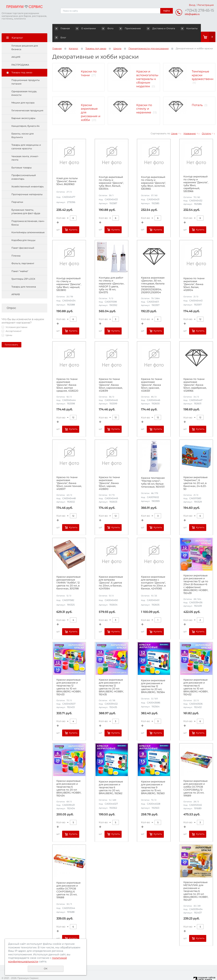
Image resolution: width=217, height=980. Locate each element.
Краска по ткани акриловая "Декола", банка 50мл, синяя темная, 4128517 (69, 474)
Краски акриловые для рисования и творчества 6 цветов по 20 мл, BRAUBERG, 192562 (111, 778)
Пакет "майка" (20, 262)
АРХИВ (16, 285)
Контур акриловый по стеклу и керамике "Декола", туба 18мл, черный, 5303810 (69, 275)
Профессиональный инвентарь (24, 168)
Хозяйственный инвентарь (28, 178)
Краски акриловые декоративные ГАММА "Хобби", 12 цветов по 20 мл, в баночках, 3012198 (68, 574)
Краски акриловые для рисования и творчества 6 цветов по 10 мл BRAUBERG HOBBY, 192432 (196, 678)
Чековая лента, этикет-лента (25, 149)
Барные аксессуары (23, 109)
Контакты (177, 28)
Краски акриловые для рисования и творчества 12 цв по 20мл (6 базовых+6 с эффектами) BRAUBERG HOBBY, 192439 (196, 575)
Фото (103, 28)
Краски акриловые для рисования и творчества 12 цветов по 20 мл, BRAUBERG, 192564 (153, 677)
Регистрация (206, 5)
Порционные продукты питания (26, 73)
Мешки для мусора (23, 94)
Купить (73, 220)
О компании (84, 28)
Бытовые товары (22, 158)
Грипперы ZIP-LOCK (23, 270)
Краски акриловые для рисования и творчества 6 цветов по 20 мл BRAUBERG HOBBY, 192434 (69, 779)
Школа (117, 39)
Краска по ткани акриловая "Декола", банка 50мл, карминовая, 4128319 (111, 376)
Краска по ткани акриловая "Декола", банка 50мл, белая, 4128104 (194, 275)
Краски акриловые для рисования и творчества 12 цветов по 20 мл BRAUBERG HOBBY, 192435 (111, 678)
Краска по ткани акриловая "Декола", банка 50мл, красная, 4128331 (152, 376)
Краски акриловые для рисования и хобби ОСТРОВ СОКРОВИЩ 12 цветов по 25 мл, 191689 (195, 779)
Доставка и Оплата (151, 28)
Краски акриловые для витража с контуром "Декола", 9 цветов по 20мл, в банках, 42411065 (153, 574)
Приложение (123, 28)
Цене (174, 124)
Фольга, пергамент (23, 254)
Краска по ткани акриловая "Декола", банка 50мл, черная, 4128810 (109, 474)
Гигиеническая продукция (27, 101)
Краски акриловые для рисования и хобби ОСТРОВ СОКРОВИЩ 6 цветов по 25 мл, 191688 (68, 881)
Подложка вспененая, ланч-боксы (28, 214)
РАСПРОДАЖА (20, 56)
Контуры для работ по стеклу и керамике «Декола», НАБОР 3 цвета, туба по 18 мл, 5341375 (112, 276)
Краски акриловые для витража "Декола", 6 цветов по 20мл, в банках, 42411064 (111, 574)
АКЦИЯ (16, 48)
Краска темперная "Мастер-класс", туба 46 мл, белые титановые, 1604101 (153, 473)
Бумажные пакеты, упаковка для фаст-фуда (26, 202)
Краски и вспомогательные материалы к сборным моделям (150, 70)
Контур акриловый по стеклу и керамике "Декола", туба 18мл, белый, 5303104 (111, 174)
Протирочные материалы (27, 185)
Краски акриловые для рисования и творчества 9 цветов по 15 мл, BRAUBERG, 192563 (153, 778)
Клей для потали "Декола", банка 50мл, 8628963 (67, 172)
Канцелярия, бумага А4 (25, 117)
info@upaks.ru (192, 14)
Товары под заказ (22, 63)
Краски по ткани (89, 64)
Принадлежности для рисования (149, 39)
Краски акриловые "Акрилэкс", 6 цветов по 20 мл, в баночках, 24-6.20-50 (195, 474)
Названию (190, 124)
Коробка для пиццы (23, 231)
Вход (192, 5)
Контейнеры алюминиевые (28, 223)
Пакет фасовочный (23, 239)
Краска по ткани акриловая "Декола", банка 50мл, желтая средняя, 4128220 (67, 376)
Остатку (207, 124)
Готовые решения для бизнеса (25, 39)
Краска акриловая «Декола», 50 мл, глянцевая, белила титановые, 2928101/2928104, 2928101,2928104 (153, 276)
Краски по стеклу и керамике (144, 100)
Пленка (16, 247)
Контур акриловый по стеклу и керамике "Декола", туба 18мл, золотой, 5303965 (153, 174)
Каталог (74, 39)
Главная (63, 28)
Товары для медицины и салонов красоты (26, 138)
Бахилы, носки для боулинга (22, 126)
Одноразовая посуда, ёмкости (24, 84)
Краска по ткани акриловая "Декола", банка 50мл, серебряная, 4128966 (195, 376)
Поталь (197, 96)
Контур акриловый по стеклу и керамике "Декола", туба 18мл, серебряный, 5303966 (196, 175)
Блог (194, 28)
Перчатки (17, 193)
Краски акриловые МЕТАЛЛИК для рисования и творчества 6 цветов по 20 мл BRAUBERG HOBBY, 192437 (196, 882)
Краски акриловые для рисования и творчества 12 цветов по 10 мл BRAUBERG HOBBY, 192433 (69, 678)
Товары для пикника (24, 278)
